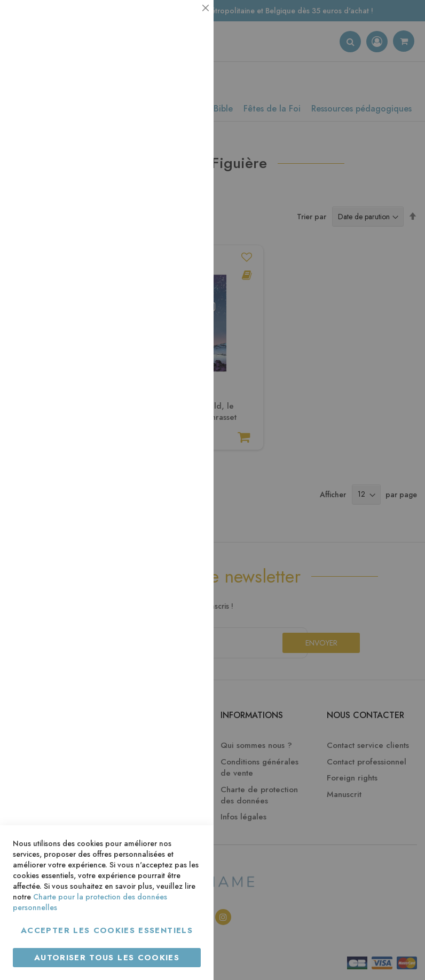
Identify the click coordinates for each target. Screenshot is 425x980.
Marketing (184, 258)
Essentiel (184, 21)
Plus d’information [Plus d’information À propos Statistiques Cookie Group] (169, 212)
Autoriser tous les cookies (107, 958)
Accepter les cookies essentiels (107, 930)
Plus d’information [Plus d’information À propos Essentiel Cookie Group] (169, 99)
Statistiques (184, 145)
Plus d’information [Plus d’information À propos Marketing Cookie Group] (169, 325)
